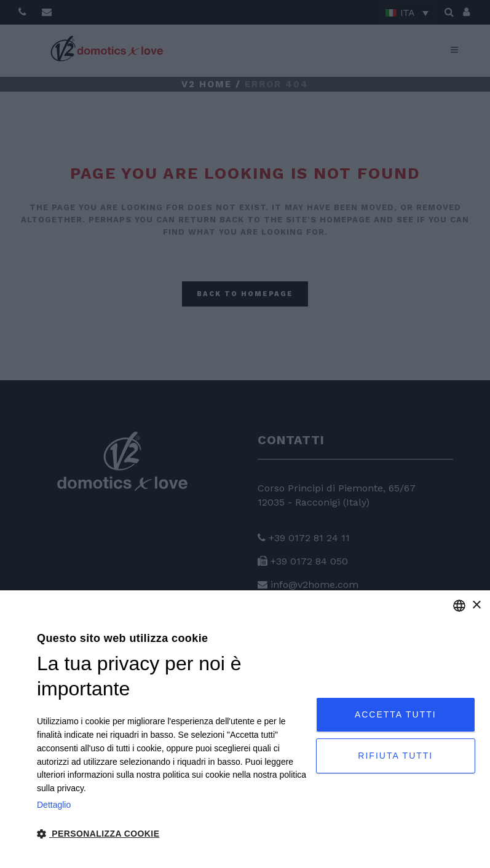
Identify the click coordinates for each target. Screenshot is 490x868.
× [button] (476, 605)
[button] (172, 834)
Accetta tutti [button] (396, 714)
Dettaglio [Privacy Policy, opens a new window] (54, 805)
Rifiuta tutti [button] (395, 756)
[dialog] (245, 729)
